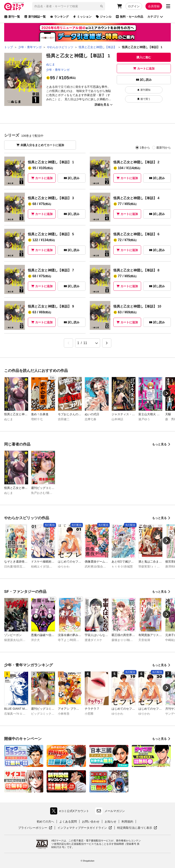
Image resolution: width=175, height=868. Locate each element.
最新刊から (163, 148)
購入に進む (144, 57)
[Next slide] (167, 393)
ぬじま (51, 64)
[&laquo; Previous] (68, 343)
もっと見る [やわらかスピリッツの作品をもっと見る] (161, 518)
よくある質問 (68, 822)
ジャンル (104, 17)
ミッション (82, 17)
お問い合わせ (91, 822)
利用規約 (127, 822)
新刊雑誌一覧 (35, 17)
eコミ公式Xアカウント (71, 811)
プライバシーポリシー (35, 828)
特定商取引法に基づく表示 (137, 828)
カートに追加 (144, 68)
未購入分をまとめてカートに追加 (40, 145)
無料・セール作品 (129, 17)
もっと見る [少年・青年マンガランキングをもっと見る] (161, 665)
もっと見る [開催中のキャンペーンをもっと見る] (161, 739)
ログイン (134, 6)
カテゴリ (155, 17)
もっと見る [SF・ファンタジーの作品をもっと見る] (161, 592)
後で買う (144, 99)
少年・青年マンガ (58, 70)
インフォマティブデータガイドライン (85, 828)
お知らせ (110, 822)
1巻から (145, 148)
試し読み (144, 80)
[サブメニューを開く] (168, 6)
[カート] (119, 6)
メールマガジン (110, 811)
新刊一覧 (12, 17)
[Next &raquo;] (107, 343)
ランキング (59, 17)
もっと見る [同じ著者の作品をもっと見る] (161, 444)
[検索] (102, 6)
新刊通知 (144, 90)
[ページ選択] (88, 343)
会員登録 (154, 6)
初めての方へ (45, 822)
